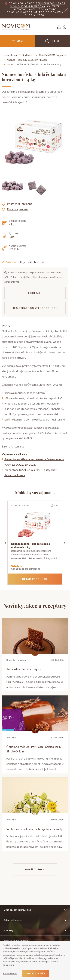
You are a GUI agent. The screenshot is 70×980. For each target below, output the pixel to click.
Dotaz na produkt (18, 209)
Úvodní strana (9, 55)
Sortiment (28, 55)
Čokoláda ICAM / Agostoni (53, 55)
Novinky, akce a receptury (35, 605)
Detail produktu (35, 579)
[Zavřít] (66, 9)
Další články (35, 869)
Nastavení (10, 973)
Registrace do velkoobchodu (35, 308)
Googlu (29, 955)
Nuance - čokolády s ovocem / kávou (27, 60)
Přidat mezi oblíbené (20, 204)
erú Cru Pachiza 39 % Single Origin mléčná (38, 5)
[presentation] (5, 543)
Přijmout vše (35, 973)
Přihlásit (35, 293)
